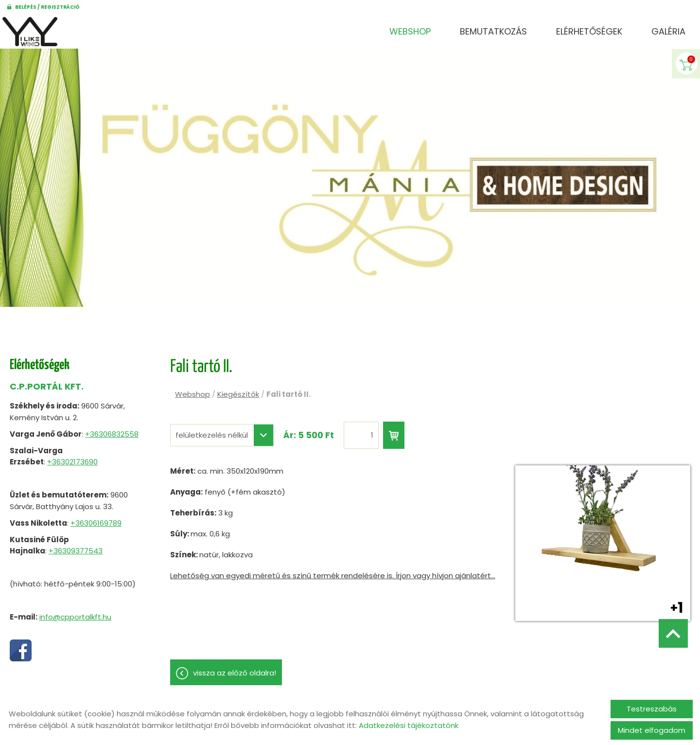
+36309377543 (76, 546)
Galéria (668, 31)
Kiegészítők (238, 389)
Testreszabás (652, 709)
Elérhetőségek (589, 31)
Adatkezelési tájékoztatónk (409, 725)
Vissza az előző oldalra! (235, 668)
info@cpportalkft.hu (75, 612)
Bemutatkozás (493, 31)
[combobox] (222, 430)
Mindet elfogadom (652, 730)
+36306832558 (112, 429)
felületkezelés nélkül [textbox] (212, 430)
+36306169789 (96, 518)
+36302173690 (72, 457)
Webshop (410, 31)
